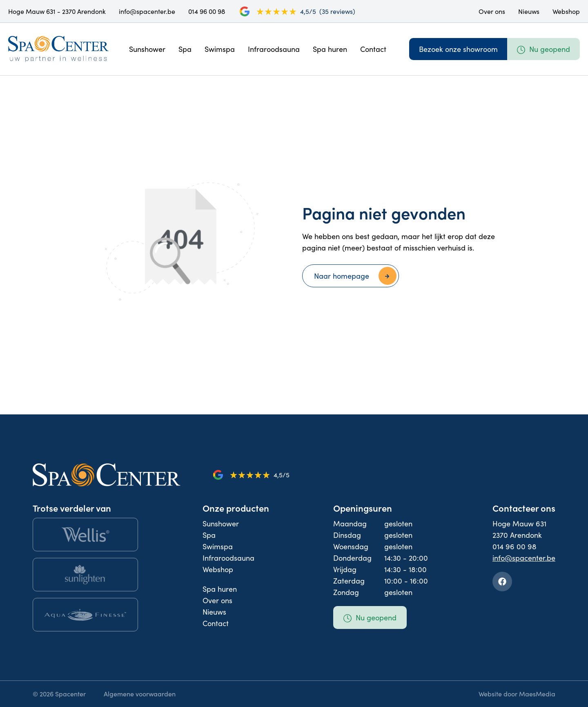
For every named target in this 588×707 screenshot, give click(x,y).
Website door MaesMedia (517, 694)
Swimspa (220, 49)
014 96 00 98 (207, 11)
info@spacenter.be (147, 11)
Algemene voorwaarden (140, 694)
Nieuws (529, 11)
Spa (185, 49)
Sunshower (147, 49)
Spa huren (330, 49)
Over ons (492, 11)
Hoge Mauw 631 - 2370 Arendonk (57, 11)
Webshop (566, 11)
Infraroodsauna (274, 49)
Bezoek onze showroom (458, 49)
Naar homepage (342, 276)
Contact (373, 49)
